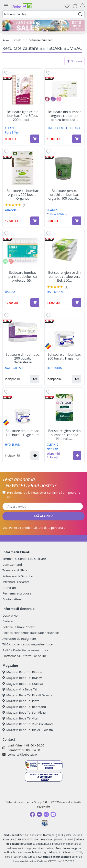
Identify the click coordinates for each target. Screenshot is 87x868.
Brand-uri (9, 588)
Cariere (8, 621)
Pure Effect (12, 132)
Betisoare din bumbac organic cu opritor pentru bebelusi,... (64, 116)
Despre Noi (10, 615)
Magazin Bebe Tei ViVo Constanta (28, 724)
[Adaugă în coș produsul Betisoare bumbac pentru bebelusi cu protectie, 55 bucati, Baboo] (35, 303)
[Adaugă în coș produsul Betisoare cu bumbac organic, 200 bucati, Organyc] (35, 221)
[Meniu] (6, 6)
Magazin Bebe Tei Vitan (21, 718)
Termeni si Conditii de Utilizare (24, 559)
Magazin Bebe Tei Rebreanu (24, 707)
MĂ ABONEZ (44, 516)
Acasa (6, 40)
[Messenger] (39, 814)
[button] (35, 379)
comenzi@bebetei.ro (22, 754)
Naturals (53, 449)
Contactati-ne (12, 599)
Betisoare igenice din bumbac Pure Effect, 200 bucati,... (23, 116)
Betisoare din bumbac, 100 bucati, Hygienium (23, 433)
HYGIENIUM (55, 368)
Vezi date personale (34, 528)
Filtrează (74, 61)
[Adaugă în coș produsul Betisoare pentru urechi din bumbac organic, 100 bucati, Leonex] (77, 221)
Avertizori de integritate (19, 639)
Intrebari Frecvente (16, 582)
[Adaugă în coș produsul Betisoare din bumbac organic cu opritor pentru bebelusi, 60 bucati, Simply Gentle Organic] (77, 139)
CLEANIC (11, 128)
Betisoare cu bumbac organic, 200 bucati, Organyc (23, 195)
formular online (36, 656)
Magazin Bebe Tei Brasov (22, 678)
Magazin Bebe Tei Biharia (22, 672)
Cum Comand (12, 564)
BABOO (10, 292)
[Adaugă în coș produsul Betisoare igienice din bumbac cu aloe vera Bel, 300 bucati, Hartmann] (77, 303)
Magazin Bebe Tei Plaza (21, 701)
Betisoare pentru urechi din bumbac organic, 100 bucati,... (64, 195)
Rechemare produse (17, 593)
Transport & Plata (15, 570)
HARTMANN (55, 292)
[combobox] (43, 14)
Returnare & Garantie (18, 576)
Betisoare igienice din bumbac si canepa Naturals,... (64, 435)
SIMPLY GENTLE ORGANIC (64, 128)
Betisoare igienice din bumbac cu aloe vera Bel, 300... (64, 277)
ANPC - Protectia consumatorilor (25, 650)
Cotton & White (57, 214)
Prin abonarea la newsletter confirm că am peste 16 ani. (44, 495)
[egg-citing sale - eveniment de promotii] (43, 26)
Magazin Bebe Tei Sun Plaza (24, 712)
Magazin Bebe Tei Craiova (23, 684)
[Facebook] (32, 814)
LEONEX (52, 210)
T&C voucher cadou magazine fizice (28, 644)
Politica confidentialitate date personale (31, 633)
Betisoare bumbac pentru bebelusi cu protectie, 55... (23, 277)
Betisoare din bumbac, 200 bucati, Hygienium (64, 356)
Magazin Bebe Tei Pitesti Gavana (27, 695)
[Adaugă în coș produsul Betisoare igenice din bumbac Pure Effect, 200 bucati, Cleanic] (35, 139)
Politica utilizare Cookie (19, 627)
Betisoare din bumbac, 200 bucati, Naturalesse (23, 359)
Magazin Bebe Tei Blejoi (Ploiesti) (28, 730)
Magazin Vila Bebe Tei (20, 689)
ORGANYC (12, 210)
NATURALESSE (14, 368)
